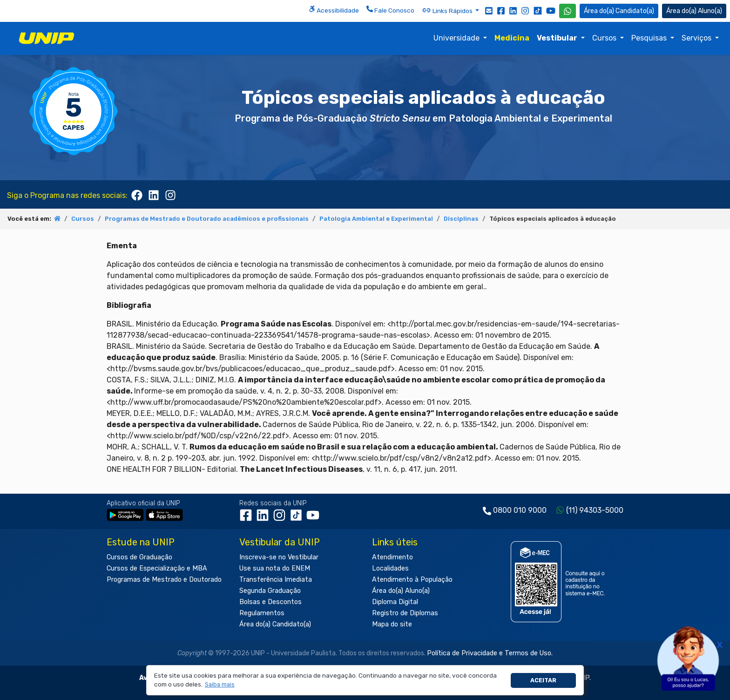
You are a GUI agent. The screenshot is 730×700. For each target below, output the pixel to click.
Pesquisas (650, 38)
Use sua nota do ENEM (275, 568)
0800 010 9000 (520, 510)
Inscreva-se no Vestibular (279, 557)
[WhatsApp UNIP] (568, 11)
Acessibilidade (334, 10)
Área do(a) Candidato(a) (275, 624)
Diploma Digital (395, 602)
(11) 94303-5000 (595, 510)
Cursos (605, 38)
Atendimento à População (412, 580)
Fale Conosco (390, 10)
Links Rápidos (448, 10)
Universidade (457, 38)
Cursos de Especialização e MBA (157, 568)
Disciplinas (461, 219)
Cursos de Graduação (139, 557)
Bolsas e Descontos (270, 602)
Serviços (697, 38)
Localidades (390, 568)
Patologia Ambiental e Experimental (376, 219)
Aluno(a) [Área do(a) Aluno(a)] (694, 11)
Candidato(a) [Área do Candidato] (619, 11)
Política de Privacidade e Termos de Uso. (490, 653)
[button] (220, 685)
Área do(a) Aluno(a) (401, 591)
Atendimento (392, 557)
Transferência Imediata (276, 580)
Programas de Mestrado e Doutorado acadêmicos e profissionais (207, 219)
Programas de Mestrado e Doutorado (164, 580)
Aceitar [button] (543, 680)
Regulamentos (262, 613)
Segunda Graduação (270, 591)
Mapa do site (392, 624)
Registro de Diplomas (405, 613)
